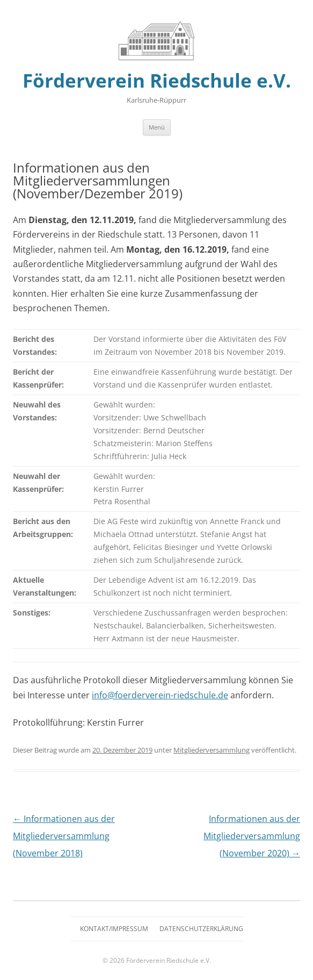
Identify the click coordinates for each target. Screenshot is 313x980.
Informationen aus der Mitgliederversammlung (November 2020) (252, 836)
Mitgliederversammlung (212, 750)
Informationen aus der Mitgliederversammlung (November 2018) (64, 836)
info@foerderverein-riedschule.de (160, 695)
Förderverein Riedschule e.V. (157, 80)
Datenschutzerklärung (201, 929)
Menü (157, 127)
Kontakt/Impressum (114, 929)
